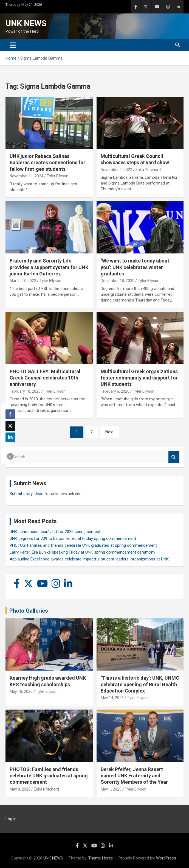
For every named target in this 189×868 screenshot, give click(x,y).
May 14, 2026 (112, 698)
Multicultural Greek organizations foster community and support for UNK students (139, 378)
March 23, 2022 (23, 281)
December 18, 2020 (118, 281)
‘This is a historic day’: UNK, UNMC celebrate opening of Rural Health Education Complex (140, 684)
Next (109, 432)
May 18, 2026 (21, 691)
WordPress (166, 858)
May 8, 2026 (20, 789)
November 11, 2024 (26, 176)
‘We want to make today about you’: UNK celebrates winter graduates (135, 267)
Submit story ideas (26, 494)
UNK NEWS (26, 23)
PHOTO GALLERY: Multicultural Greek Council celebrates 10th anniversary (45, 378)
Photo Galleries (29, 611)
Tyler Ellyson (57, 176)
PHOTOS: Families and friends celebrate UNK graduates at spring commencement (83, 545)
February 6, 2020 (115, 391)
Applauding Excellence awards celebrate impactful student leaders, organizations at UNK (89, 559)
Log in (11, 819)
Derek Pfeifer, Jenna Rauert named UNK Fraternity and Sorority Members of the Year (134, 776)
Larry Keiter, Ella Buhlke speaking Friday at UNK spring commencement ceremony (82, 552)
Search (174, 457)
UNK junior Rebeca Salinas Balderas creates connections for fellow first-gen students (47, 163)
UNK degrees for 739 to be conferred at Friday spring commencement (73, 538)
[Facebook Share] (10, 414)
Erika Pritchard (148, 170)
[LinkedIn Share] (10, 437)
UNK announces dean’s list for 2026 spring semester (57, 532)
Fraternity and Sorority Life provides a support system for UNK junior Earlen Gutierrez (49, 267)
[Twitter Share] (10, 426)
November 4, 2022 (116, 170)
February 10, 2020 (25, 391)
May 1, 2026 (111, 789)
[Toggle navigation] (13, 45)
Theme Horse (101, 858)
